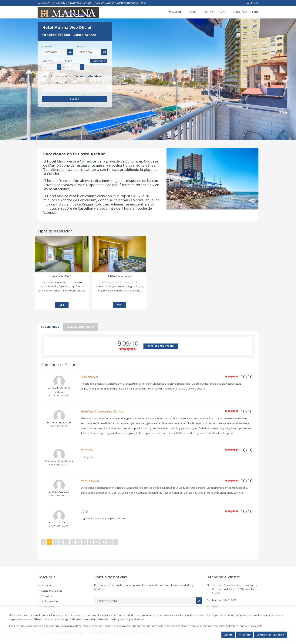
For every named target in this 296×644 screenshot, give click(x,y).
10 (103, 542)
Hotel (193, 12)
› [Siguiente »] (116, 542)
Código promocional (55, 83)
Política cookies (50, 601)
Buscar (75, 99)
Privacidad (47, 596)
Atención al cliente (246, 12)
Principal (175, 12)
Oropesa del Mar (215, 12)
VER (62, 305)
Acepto (228, 635)
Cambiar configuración (270, 635)
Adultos (47, 61)
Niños (69, 61)
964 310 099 (86, 3)
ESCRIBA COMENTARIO (161, 346)
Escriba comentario (80, 327)
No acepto (245, 635)
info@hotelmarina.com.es (132, 3)
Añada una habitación (90, 76)
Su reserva (253, 3)
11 (109, 542)
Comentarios (50, 327)
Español (42, 3)
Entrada (47, 46)
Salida (80, 46)
